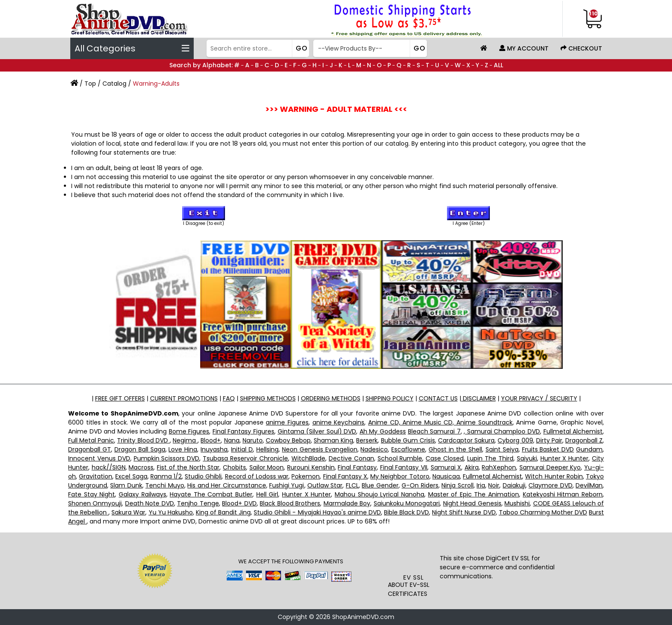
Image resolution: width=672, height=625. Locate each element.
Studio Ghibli (203, 476)
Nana (232, 440)
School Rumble (400, 458)
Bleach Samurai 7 (434, 431)
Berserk (367, 440)
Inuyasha (214, 449)
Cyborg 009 (515, 440)
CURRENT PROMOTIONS (184, 398)
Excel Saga (131, 476)
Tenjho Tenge (198, 503)
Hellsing (267, 449)
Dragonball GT (90, 449)
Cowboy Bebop (288, 440)
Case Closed (445, 458)
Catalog (114, 84)
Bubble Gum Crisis (408, 440)
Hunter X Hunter (565, 458)
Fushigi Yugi (286, 485)
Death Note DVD (150, 503)
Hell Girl (267, 494)
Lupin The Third (490, 458)
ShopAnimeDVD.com (363, 617)
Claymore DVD (550, 485)
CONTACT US (438, 398)
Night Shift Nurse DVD (464, 512)
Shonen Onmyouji (95, 503)
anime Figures (287, 422)
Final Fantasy (357, 467)
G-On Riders (420, 485)
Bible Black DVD (406, 512)
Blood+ (211, 440)
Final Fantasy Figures (243, 431)
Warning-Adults (156, 84)
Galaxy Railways (142, 494)
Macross (141, 467)
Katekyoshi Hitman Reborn (563, 494)
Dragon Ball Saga (140, 449)
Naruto (253, 440)
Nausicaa (446, 476)
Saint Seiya (502, 449)
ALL (498, 65)
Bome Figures (189, 431)
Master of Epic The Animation (474, 494)
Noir (494, 485)
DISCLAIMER (478, 398)
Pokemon (306, 476)
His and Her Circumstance (226, 485)
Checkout (581, 48)
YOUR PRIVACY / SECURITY (539, 398)
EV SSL (414, 577)
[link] (414, 556)
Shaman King (333, 440)
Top (90, 84)
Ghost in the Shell (455, 449)
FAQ (229, 398)
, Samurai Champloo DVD (502, 431)
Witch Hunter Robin (554, 476)
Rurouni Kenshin (311, 467)
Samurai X (446, 467)
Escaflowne (408, 449)
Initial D (242, 449)
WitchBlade (308, 458)
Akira (472, 467)
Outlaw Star (325, 485)
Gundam (589, 449)
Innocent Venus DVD (99, 458)
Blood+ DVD (239, 503)
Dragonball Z (584, 440)
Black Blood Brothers (290, 503)
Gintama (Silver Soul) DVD (317, 431)
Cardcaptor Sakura (466, 440)
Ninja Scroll (457, 485)
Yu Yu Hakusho (171, 512)
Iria (481, 485)
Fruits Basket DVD (548, 449)
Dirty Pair (549, 440)
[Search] (257, 48)
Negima (185, 440)
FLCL (352, 485)
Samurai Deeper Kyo (550, 467)
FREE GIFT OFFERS (120, 398)
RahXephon (499, 467)
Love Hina (183, 449)
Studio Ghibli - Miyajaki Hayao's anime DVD (317, 512)
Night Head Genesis (472, 503)
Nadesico (374, 449)
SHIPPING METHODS (268, 398)
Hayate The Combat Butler (211, 494)
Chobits (234, 467)
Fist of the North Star (188, 467)
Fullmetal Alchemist (573, 431)
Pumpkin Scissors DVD (167, 458)
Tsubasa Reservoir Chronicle (245, 458)
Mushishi (517, 503)
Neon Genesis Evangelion (320, 449)
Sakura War (128, 512)
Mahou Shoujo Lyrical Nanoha (379, 494)
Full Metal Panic (91, 440)
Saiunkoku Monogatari (407, 503)
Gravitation (96, 476)
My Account (524, 48)
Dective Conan (351, 458)
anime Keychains (339, 422)
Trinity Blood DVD (143, 440)
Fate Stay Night (91, 494)
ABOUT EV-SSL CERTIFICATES (409, 589)
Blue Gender (380, 485)
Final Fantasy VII (404, 467)
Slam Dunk (126, 485)
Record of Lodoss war (257, 476)
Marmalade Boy (347, 503)
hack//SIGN (109, 467)
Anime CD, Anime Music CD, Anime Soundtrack (440, 422)
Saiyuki (527, 458)
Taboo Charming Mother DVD (543, 512)
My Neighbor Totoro (400, 476)
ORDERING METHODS (331, 398)
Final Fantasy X (345, 476)
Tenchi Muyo (165, 485)
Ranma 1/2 (166, 476)
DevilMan (589, 485)
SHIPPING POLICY (390, 398)
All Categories (132, 48)
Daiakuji (514, 485)
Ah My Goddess (383, 431)
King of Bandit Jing (223, 512)
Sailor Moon (267, 467)
